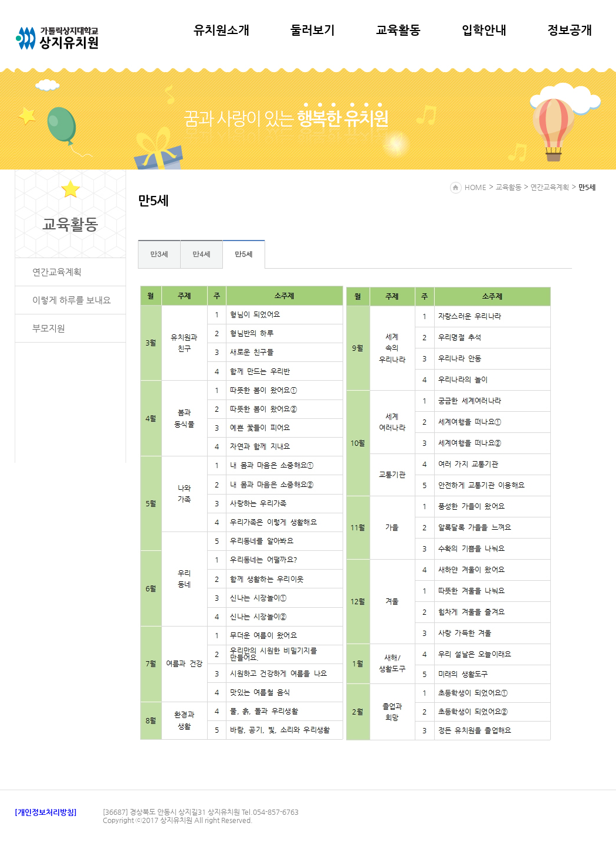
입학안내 (484, 30)
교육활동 (398, 30)
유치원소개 (221, 30)
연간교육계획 (57, 272)
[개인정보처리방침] (46, 812)
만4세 (202, 254)
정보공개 (570, 30)
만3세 (159, 254)
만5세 (244, 254)
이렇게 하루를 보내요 (72, 300)
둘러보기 (313, 30)
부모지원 (49, 328)
